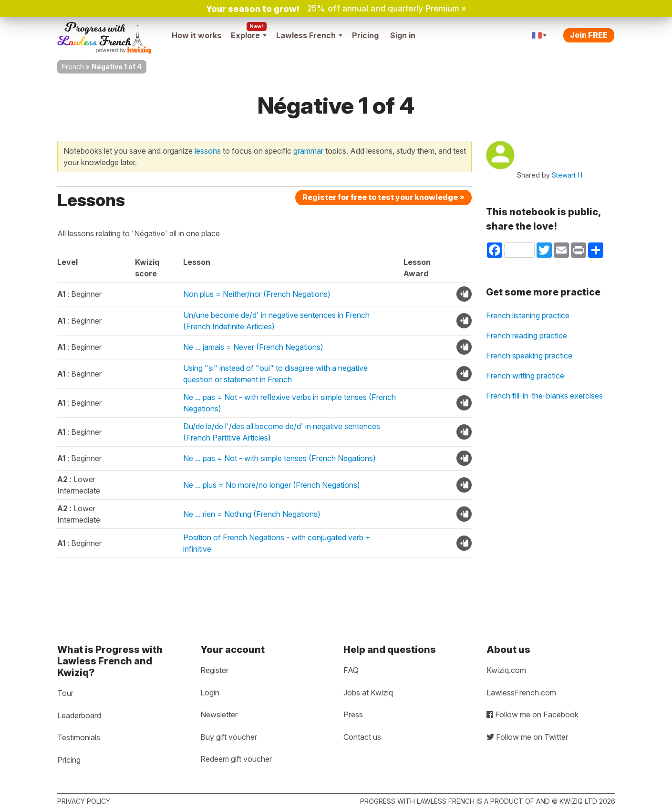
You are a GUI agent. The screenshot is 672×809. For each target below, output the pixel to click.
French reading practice (527, 336)
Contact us (362, 737)
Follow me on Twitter (527, 737)
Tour (65, 693)
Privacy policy (84, 801)
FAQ (351, 670)
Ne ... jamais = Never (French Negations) (253, 347)
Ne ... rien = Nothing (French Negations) (252, 514)
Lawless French (309, 35)
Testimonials (79, 737)
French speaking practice (529, 356)
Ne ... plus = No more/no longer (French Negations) (272, 485)
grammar (308, 151)
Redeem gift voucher (236, 759)
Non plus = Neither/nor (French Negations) (257, 294)
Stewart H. (568, 175)
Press (353, 714)
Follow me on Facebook (532, 714)
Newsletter (219, 714)
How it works (196, 35)
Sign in (403, 35)
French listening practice (528, 315)
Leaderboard (79, 715)
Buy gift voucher (229, 737)
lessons (208, 151)
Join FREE (589, 35)
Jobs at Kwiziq (368, 693)
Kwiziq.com (506, 670)
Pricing (365, 35)
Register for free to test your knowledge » (383, 197)
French (73, 67)
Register (214, 670)
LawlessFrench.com (521, 693)
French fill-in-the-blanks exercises (544, 396)
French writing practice (525, 376)
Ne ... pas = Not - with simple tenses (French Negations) (279, 458)
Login (210, 693)
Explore (249, 35)
